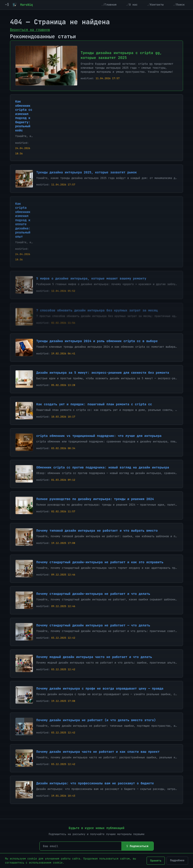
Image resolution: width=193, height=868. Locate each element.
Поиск (180, 5)
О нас (133, 5)
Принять (156, 861)
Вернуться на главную (30, 30)
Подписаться (139, 846)
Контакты (157, 5)
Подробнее (177, 860)
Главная (111, 5)
